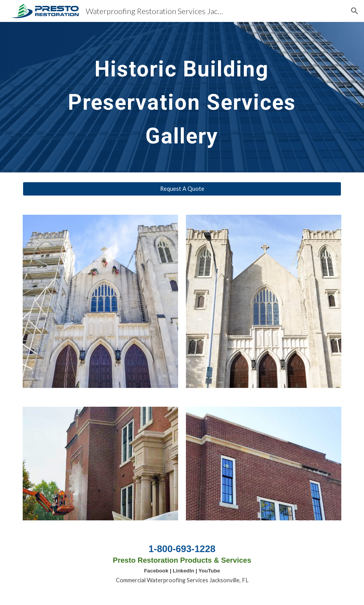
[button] (355, 11)
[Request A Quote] (182, 189)
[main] (182, 97)
